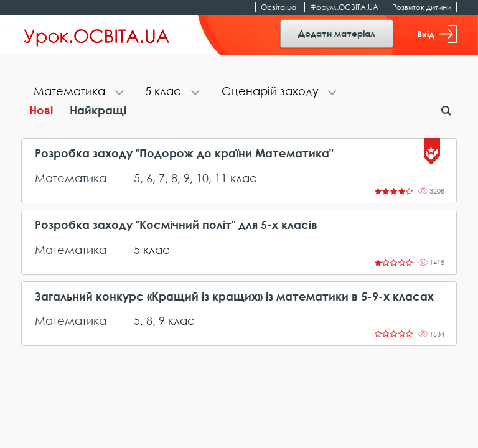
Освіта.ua (279, 7)
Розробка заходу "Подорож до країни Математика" (184, 153)
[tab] (77, 92)
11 (221, 178)
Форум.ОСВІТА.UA (344, 7)
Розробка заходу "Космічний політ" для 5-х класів (176, 225)
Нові (41, 110)
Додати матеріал (337, 33)
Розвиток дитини (422, 7)
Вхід (437, 34)
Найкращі (98, 110)
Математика (71, 178)
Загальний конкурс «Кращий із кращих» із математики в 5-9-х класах (234, 296)
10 (202, 178)
